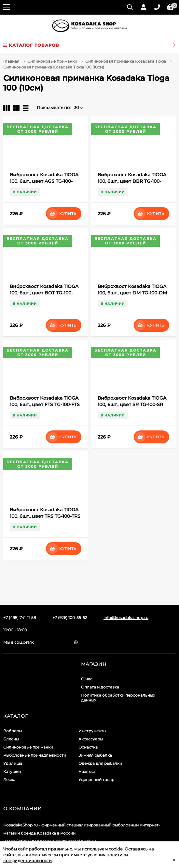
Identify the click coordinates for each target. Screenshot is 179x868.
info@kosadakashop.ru (126, 618)
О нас (87, 679)
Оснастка (88, 747)
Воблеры (13, 731)
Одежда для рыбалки (100, 763)
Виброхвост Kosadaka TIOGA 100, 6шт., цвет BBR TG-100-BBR (132, 181)
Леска (9, 780)
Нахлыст (87, 771)
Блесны (11, 739)
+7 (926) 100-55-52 (70, 618)
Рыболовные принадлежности (35, 755)
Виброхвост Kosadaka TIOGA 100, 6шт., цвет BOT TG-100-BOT (44, 293)
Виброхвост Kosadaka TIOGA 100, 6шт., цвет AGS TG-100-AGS (44, 181)
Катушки (12, 771)
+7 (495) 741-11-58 (20, 618)
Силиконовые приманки (52, 61)
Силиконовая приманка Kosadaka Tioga (126, 61)
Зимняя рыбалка (95, 755)
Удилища (13, 763)
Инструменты (92, 731)
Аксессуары (91, 739)
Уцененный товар (96, 780)
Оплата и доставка (100, 687)
